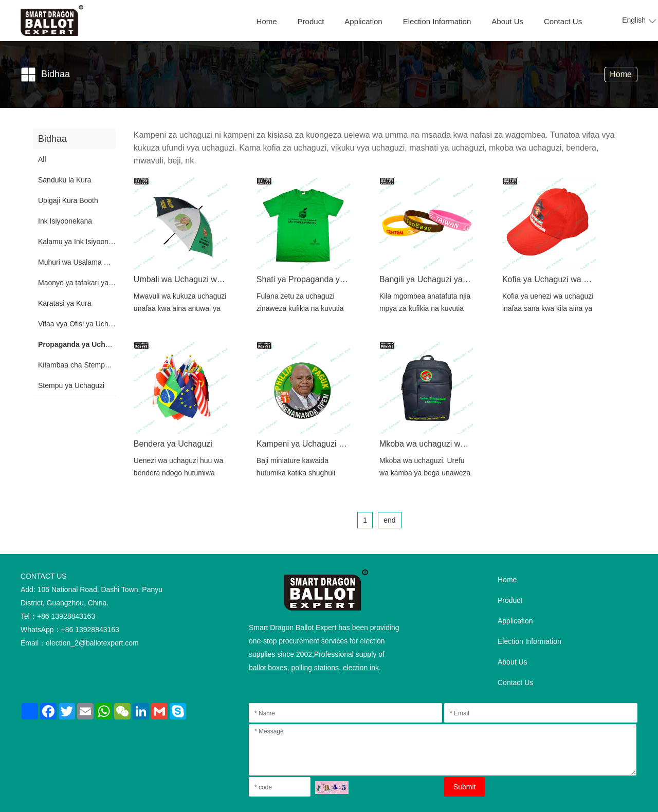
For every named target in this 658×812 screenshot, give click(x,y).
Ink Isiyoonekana (65, 221)
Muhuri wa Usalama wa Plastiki (88, 262)
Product (311, 21)
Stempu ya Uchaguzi (71, 385)
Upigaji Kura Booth (68, 200)
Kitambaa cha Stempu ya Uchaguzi (94, 365)
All (42, 159)
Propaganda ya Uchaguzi (81, 344)
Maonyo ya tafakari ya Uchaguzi (89, 283)
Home (267, 21)
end (389, 520)
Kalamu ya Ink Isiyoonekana (83, 242)
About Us (507, 21)
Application (363, 21)
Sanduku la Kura (65, 180)
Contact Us (563, 21)
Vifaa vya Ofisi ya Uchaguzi (82, 324)
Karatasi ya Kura (65, 303)
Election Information (437, 21)
